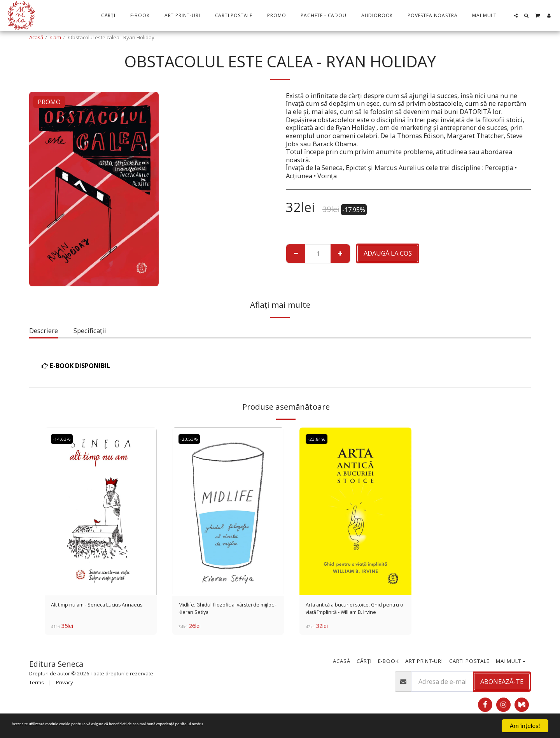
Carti (56, 37)
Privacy (65, 687)
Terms (37, 687)
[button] (516, 16)
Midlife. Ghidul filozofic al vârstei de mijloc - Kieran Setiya (228, 611)
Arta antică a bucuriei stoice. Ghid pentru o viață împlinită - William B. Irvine (351, 611)
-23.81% (319, 439)
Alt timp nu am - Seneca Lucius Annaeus (98, 611)
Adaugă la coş (388, 253)
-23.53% (192, 439)
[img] (101, 511)
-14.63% (64, 439)
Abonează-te (502, 686)
